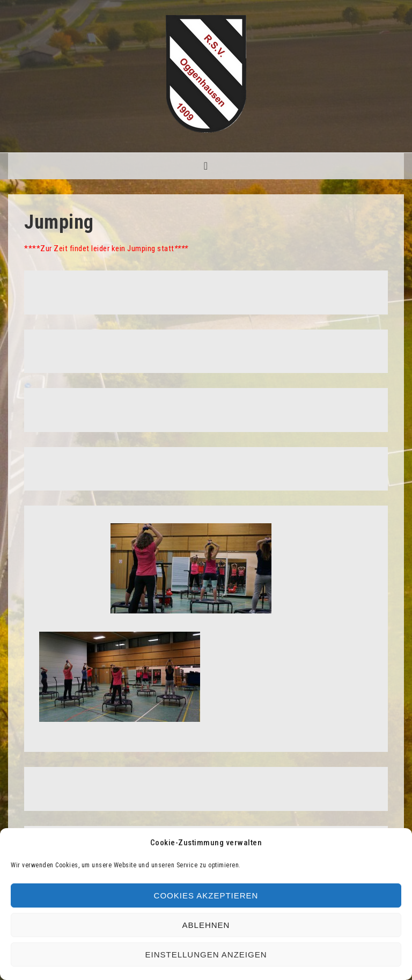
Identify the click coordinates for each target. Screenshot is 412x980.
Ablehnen (206, 925)
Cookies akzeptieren (206, 895)
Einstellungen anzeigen (206, 955)
